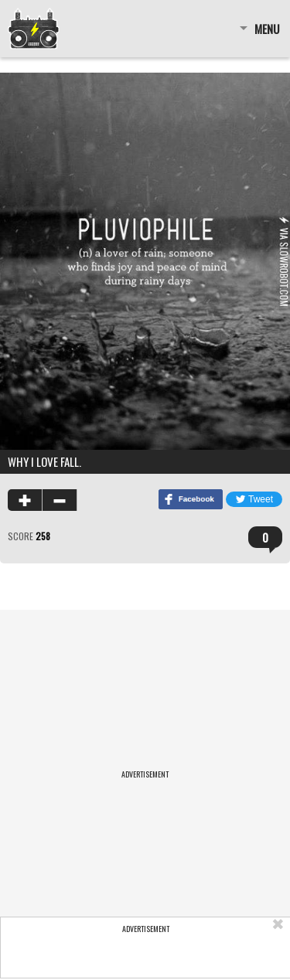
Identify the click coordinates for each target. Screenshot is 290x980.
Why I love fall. (44, 461)
